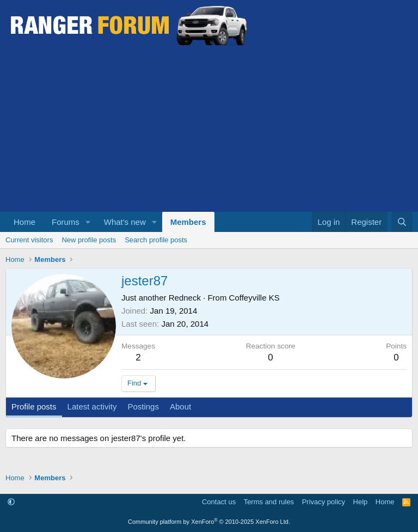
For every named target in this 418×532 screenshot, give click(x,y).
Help (361, 502)
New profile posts (89, 240)
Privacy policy (324, 502)
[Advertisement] (209, 130)
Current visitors (29, 240)
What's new (125, 222)
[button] (88, 222)
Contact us (219, 502)
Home (24, 222)
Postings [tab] (143, 406)
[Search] (402, 222)
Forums (66, 222)
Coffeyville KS (254, 298)
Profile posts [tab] (34, 406)
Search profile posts (156, 240)
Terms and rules (269, 502)
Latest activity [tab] (92, 406)
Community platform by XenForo (209, 522)
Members (188, 222)
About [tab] (180, 406)
